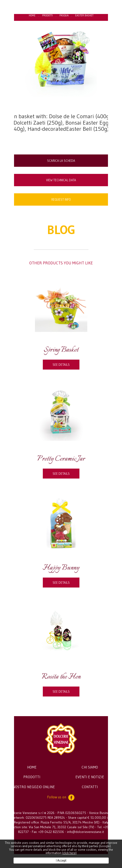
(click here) (69, 853)
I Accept (61, 860)
